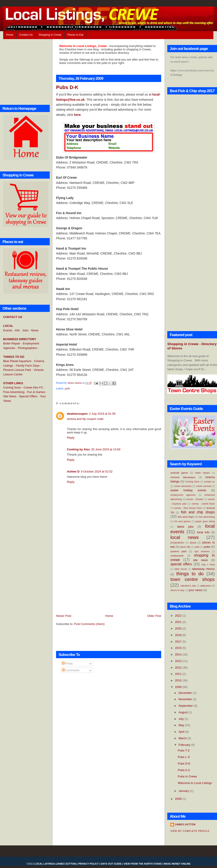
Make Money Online (177, 864)
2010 (179, 680)
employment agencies (183, 495)
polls (197, 547)
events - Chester (195, 499)
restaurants (177, 556)
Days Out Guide (111, 864)
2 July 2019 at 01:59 (102, 414)
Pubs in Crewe (187, 776)
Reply (71, 438)
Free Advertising (14, 392)
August (184, 712)
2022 (179, 616)
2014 (179, 654)
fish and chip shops (198, 512)
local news (185, 537)
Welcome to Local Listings (195, 783)
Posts (67, 663)
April (182, 732)
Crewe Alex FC (33, 387)
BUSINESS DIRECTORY (20, 339)
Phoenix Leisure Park (17, 370)
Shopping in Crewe (50, 35)
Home (10, 35)
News (35, 330)
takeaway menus (203, 569)
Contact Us (26, 35)
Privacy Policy (88, 864)
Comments (71, 670)
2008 (179, 799)
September (186, 706)
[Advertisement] (21, 480)
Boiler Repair (12, 343)
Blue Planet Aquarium (17, 361)
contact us (209, 482)
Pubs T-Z (184, 750)
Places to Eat (75, 35)
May (182, 725)
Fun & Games (36, 392)
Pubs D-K (184, 764)
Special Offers (28, 396)
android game (179, 473)
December (186, 693)
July (182, 719)
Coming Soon (12, 387)
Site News (10, 396)
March (183, 738)
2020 (179, 628)
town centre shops (193, 579)
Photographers (27, 348)
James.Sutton (185, 825)
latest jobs (185, 527)
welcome (205, 586)
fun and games (182, 521)
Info (17, 330)
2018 (179, 635)
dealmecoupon (77, 414)
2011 (179, 674)
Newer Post (64, 616)
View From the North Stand (143, 864)
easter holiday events (188, 490)
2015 (179, 648)
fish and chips (186, 517)
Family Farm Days (28, 366)
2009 (179, 687)
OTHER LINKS (13, 383)
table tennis (181, 569)
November (186, 699)
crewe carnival (204, 486)
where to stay (177, 590)
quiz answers (202, 551)
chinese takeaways (183, 477)
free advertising (207, 517)
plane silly (185, 547)
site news (200, 560)
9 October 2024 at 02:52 (97, 471)
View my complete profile (190, 831)
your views (195, 590)
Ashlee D (73, 471)
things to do (190, 574)
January (184, 791)
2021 (179, 622)
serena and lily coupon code (85, 419)
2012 (179, 668)
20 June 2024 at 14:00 (106, 449)
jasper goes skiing (205, 521)
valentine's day (188, 586)
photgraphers (177, 543)
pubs (67, 388)
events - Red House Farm (188, 508)
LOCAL (8, 326)
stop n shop (208, 565)
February (185, 745)
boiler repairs (203, 473)
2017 (179, 642)
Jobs (25, 330)
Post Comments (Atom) (89, 624)
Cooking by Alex (78, 449)
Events (8, 330)
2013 (179, 661)
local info (203, 532)
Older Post (154, 616)
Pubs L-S (184, 757)
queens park (178, 551)
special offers (181, 564)
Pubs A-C (184, 770)
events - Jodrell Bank (203, 504)
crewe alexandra (183, 486)
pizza (193, 542)
